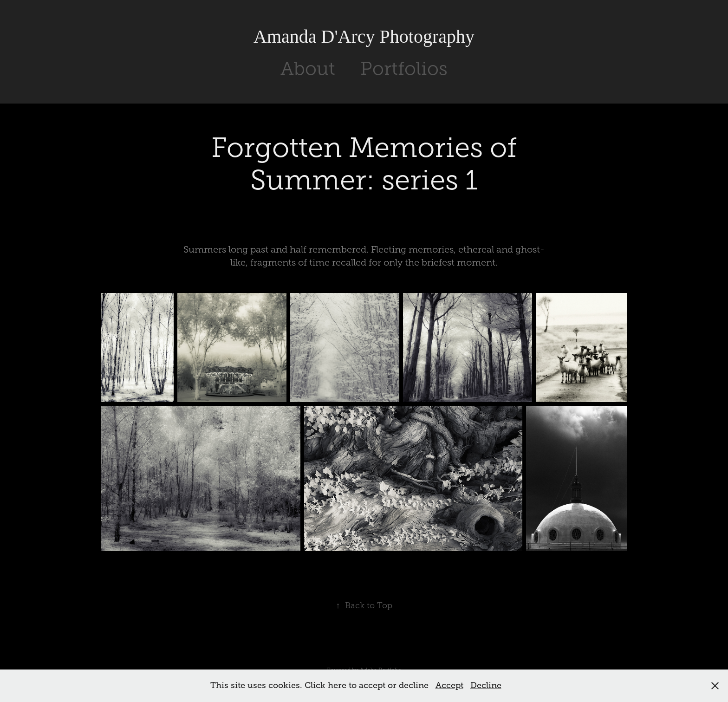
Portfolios (404, 68)
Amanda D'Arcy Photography (364, 36)
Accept (449, 685)
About (308, 68)
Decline (486, 685)
